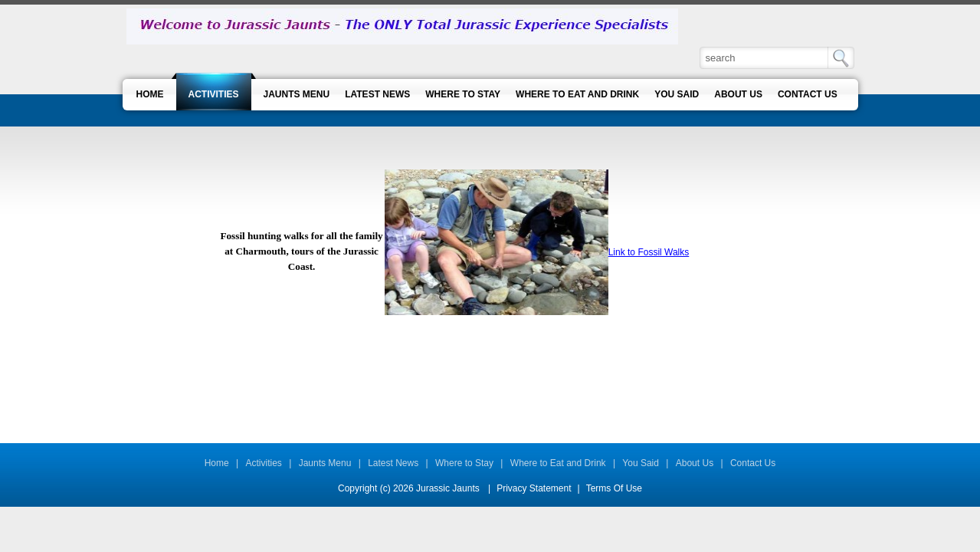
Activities (264, 463)
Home (217, 463)
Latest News (393, 463)
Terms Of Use (614, 488)
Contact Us (753, 463)
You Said (641, 463)
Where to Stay (464, 463)
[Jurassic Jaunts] (402, 26)
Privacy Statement (534, 488)
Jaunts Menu (325, 463)
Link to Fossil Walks (649, 252)
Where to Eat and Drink (558, 463)
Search (841, 58)
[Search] (765, 58)
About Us (695, 463)
